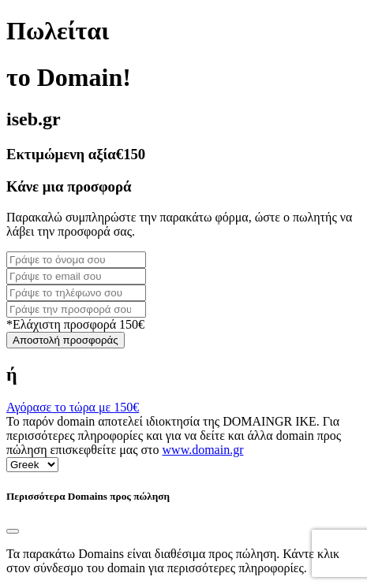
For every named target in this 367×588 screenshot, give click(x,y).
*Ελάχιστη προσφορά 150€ (75, 324)
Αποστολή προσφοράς (66, 340)
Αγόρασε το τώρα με (73, 407)
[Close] (13, 531)
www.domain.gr (203, 450)
